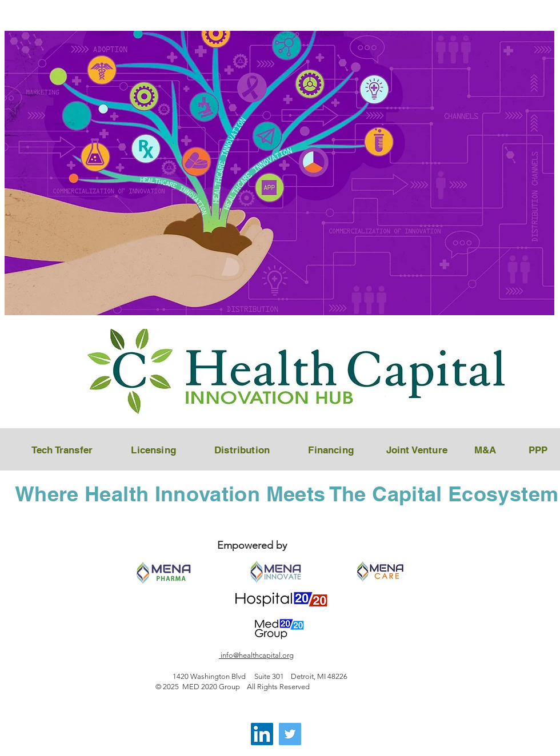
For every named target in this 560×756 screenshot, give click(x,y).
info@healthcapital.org (256, 655)
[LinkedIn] (262, 734)
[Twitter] (290, 734)
